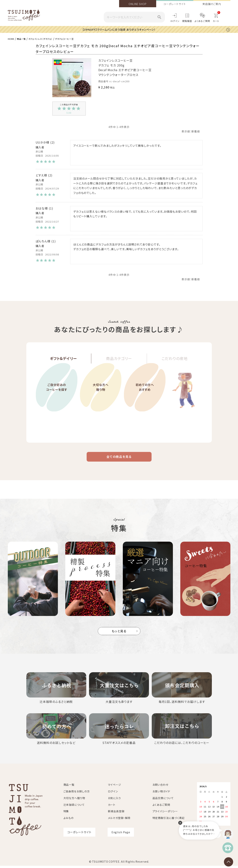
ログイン (175, 21)
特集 (66, 814)
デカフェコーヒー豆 (76, 38)
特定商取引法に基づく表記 (169, 820)
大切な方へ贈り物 (101, 397)
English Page (121, 834)
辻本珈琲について (74, 807)
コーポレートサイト (175, 4)
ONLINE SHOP (138, 4)
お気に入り (115, 800)
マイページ (115, 787)
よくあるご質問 (202, 21)
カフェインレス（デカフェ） (47, 38)
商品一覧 (24, 38)
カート (112, 807)
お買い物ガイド (161, 794)
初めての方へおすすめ (145, 397)
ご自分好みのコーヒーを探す (56, 397)
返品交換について (163, 800)
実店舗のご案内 (212, 4)
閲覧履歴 (187, 21)
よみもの (69, 820)
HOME (12, 38)
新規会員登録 (116, 814)
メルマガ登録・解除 (119, 820)
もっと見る (119, 633)
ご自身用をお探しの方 (77, 794)
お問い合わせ (160, 787)
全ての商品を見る (119, 458)
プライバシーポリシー (165, 814)
